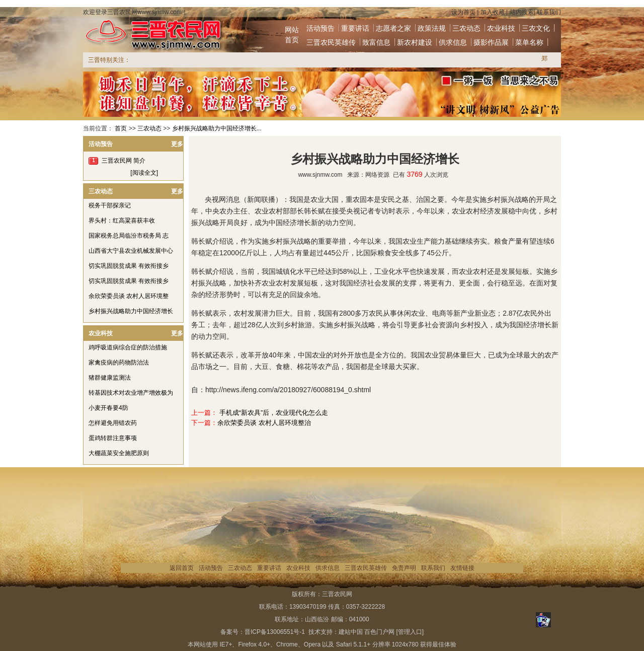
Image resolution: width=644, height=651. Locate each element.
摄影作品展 (491, 42)
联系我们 (549, 12)
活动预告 (320, 28)
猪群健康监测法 (110, 378)
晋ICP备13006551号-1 (275, 632)
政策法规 (432, 28)
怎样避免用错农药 (113, 423)
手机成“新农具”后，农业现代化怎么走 (274, 413)
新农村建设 (415, 42)
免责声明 (404, 568)
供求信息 (453, 42)
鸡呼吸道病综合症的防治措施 (128, 347)
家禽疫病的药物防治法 (119, 363)
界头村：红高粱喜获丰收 (122, 221)
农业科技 (501, 28)
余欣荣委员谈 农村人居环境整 (129, 296)
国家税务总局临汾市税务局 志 (129, 236)
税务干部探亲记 (110, 205)
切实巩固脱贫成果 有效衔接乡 (129, 266)
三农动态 (466, 28)
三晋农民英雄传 (331, 42)
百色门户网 (379, 632)
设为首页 (463, 12)
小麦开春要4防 (108, 408)
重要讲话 (355, 28)
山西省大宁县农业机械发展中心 (131, 251)
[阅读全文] (144, 173)
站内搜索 (522, 12)
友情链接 (462, 568)
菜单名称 (529, 42)
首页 (121, 128)
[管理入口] (410, 632)
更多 (177, 144)
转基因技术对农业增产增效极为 (131, 393)
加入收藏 (493, 12)
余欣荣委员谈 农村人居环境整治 (264, 423)
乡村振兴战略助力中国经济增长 (131, 311)
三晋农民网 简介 (124, 161)
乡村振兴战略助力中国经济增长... (217, 128)
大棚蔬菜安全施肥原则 (119, 453)
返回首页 (182, 568)
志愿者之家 (393, 28)
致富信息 (376, 42)
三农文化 (536, 28)
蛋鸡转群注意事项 (113, 438)
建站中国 (351, 632)
